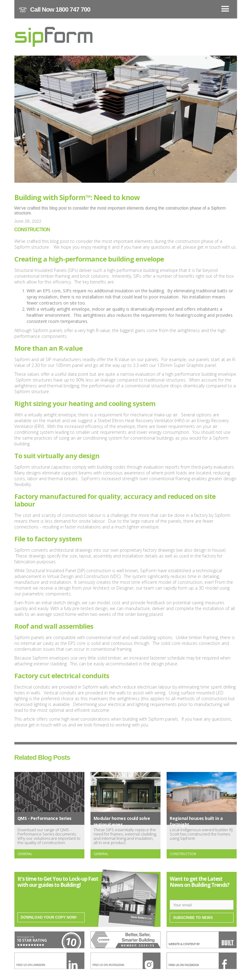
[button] (126, 9)
